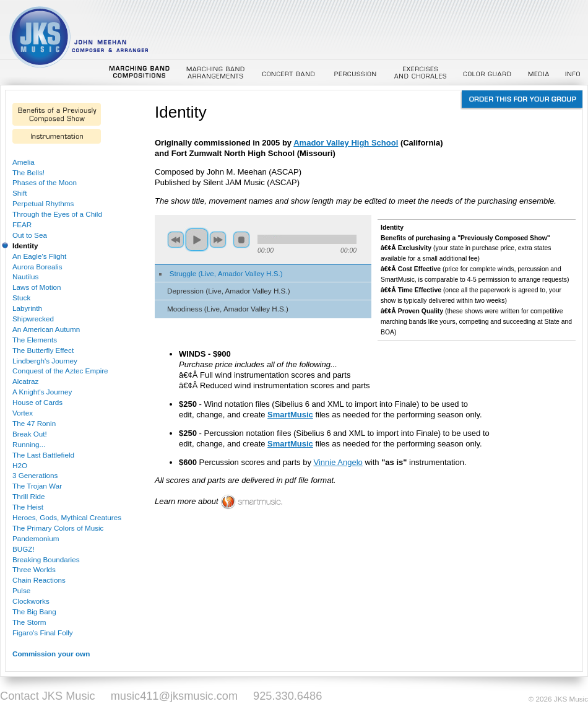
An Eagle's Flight (39, 256)
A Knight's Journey (42, 392)
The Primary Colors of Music (58, 528)
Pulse (21, 590)
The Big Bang (34, 611)
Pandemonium (36, 538)
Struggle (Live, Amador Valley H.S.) (226, 273)
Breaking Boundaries (46, 559)
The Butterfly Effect (43, 350)
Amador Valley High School (346, 143)
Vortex (23, 413)
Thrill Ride (29, 496)
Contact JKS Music (48, 696)
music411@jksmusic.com (174, 696)
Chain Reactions (39, 580)
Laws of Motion (37, 287)
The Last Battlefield (43, 455)
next (218, 240)
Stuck (21, 298)
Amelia (24, 162)
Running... (29, 444)
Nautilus (25, 276)
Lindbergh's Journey (45, 361)
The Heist (28, 507)
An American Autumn (46, 329)
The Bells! (28, 172)
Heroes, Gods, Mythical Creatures (67, 517)
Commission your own (51, 654)
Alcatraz (25, 381)
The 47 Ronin (34, 423)
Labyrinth (27, 308)
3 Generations (35, 475)
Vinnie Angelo (338, 462)
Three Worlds (34, 569)
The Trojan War (37, 486)
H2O (20, 465)
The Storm (29, 622)
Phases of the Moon (45, 182)
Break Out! (30, 434)
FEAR (22, 224)
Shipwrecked (33, 319)
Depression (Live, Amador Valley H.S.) (229, 291)
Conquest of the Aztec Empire (60, 371)
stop (241, 240)
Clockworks (31, 601)
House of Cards (37, 402)
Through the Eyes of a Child (57, 214)
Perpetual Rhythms (43, 203)
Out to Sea (30, 235)
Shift (19, 193)
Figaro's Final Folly (43, 633)
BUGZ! (24, 549)
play (197, 240)
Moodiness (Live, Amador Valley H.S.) (228, 309)
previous (176, 240)
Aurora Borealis (37, 267)
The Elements (35, 340)
